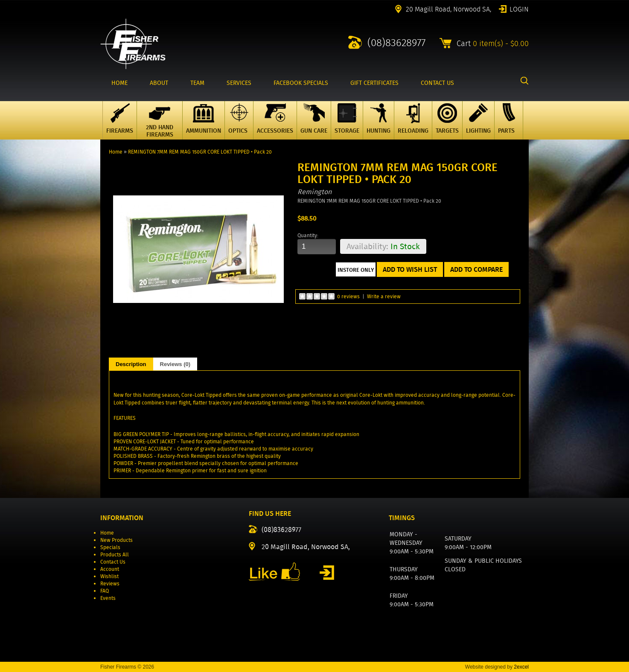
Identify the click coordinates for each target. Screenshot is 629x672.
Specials (110, 547)
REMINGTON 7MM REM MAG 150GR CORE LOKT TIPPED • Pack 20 (200, 152)
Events (108, 598)
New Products (116, 540)
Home (116, 152)
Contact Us (113, 562)
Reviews (110, 583)
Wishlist (109, 576)
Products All (115, 554)
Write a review (384, 296)
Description (131, 364)
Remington (314, 192)
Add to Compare (476, 269)
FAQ (105, 591)
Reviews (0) (175, 364)
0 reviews (348, 296)
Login (519, 9)
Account (110, 569)
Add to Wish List (410, 269)
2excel (521, 667)
